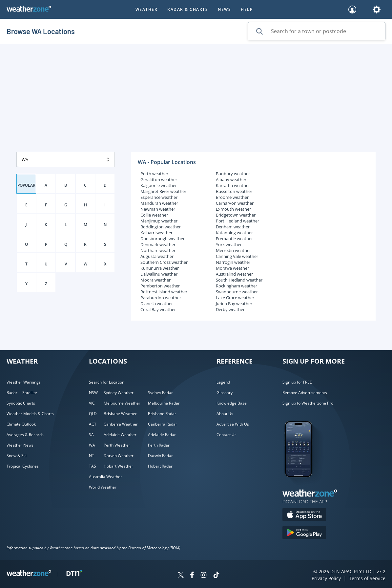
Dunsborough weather (163, 239)
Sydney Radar (160, 393)
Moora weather (155, 280)
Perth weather (154, 174)
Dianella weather (157, 304)
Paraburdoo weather (161, 298)
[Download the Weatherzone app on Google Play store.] (304, 533)
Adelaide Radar (162, 435)
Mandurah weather (159, 203)
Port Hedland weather (237, 221)
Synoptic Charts (21, 403)
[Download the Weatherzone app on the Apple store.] (304, 515)
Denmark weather (158, 244)
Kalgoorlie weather (159, 185)
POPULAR (26, 185)
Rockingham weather (237, 286)
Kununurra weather (160, 268)
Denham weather (233, 227)
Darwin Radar (160, 456)
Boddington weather (161, 227)
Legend (223, 382)
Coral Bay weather (158, 309)
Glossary (225, 393)
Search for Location (107, 382)
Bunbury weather (233, 174)
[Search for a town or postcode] (317, 31)
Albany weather (231, 179)
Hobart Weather (118, 466)
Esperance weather (159, 197)
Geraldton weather (159, 179)
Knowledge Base (232, 403)
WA (92, 445)
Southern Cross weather (164, 262)
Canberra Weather (121, 424)
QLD (93, 414)
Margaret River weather (163, 191)
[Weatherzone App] (304, 486)
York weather (229, 244)
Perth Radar (159, 445)
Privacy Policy (326, 578)
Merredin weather (233, 250)
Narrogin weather (233, 262)
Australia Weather (105, 477)
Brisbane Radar (162, 414)
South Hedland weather (239, 280)
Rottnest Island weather (164, 292)
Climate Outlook (21, 424)
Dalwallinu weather (159, 274)
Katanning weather (234, 233)
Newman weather (158, 209)
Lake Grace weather (235, 298)
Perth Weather (117, 445)
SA (91, 435)
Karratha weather (233, 185)
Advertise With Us (233, 424)
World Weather (103, 487)
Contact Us (227, 435)
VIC (92, 403)
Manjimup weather (159, 221)
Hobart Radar (160, 466)
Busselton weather (234, 191)
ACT (93, 424)
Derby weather (230, 309)
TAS (93, 466)
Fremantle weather (234, 239)
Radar (12, 393)
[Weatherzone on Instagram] (204, 576)
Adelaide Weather (120, 435)
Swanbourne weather (237, 292)
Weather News (20, 445)
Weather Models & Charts (30, 414)
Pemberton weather (160, 286)
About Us (225, 414)
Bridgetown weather (236, 215)
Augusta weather (157, 256)
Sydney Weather (119, 393)
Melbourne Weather (122, 403)
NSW (93, 393)
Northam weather (158, 250)
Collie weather (154, 215)
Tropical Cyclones (23, 466)
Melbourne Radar (164, 403)
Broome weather (232, 197)
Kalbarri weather (156, 233)
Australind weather (234, 274)
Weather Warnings (24, 382)
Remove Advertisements (305, 393)
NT (92, 456)
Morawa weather (232, 268)
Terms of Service (367, 578)
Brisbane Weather (120, 414)
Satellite (30, 393)
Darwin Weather (119, 456)
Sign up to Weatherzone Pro (308, 403)
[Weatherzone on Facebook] (192, 576)
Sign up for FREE (297, 382)
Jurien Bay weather (234, 304)
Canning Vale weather (237, 256)
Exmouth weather (233, 209)
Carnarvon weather (235, 203)
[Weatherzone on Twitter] (181, 576)
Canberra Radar (163, 424)
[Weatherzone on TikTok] (216, 576)
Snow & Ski (17, 456)
